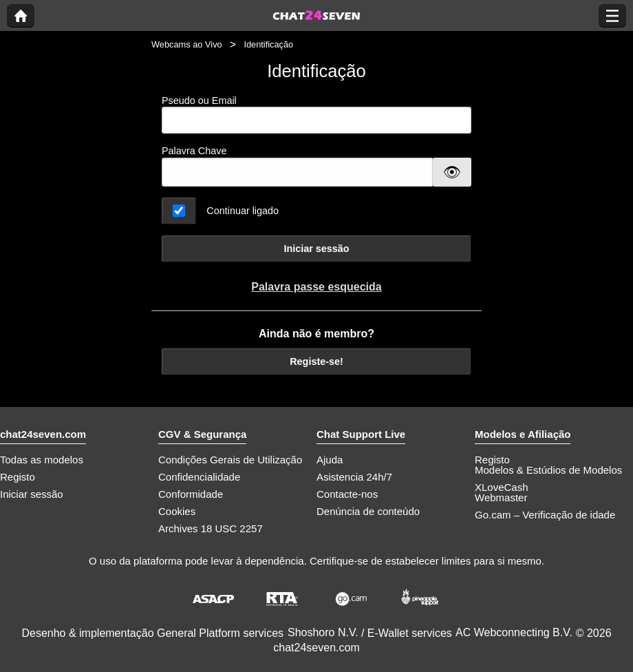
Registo (18, 477)
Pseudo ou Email (316, 115)
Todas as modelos (42, 460)
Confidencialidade (199, 477)
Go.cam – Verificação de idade (545, 515)
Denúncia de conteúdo (368, 511)
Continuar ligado (243, 211)
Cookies (177, 511)
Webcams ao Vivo (187, 44)
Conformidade (191, 494)
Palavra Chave (194, 151)
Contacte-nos (347, 494)
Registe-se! (316, 361)
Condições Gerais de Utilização (230, 460)
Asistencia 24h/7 (354, 477)
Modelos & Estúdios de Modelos (548, 470)
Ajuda (330, 460)
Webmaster (501, 497)
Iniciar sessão (316, 249)
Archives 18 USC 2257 (211, 528)
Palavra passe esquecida (316, 287)
